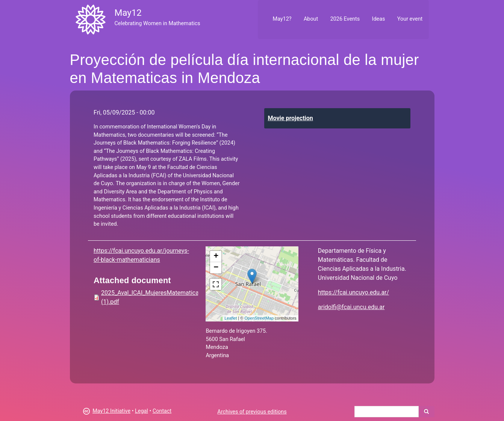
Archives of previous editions (252, 412)
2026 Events (345, 19)
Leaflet (231, 318)
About (311, 19)
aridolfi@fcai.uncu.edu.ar (351, 307)
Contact (162, 411)
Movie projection (291, 118)
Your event (410, 19)
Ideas (379, 19)
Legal (142, 411)
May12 (128, 13)
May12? (282, 19)
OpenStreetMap (259, 318)
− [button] (216, 268)
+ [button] (216, 257)
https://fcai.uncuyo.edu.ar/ (353, 292)
